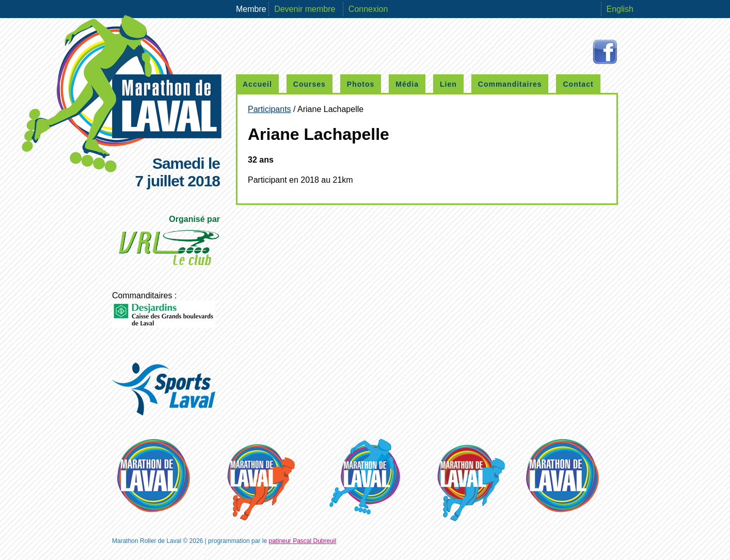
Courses (310, 84)
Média (407, 84)
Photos (361, 84)
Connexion (368, 9)
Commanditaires (510, 84)
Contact (578, 84)
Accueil (257, 84)
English (620, 9)
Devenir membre (306, 9)
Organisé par (168, 244)
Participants (269, 109)
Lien (448, 84)
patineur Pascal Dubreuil (302, 541)
